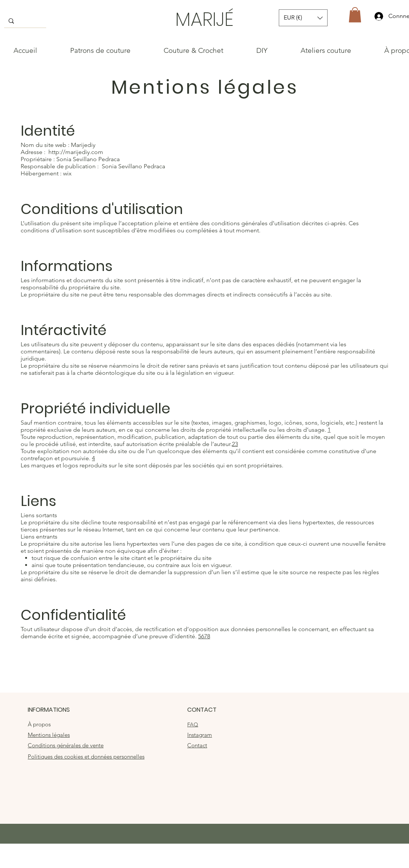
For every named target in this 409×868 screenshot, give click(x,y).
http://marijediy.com (76, 152)
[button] (303, 18)
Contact (197, 745)
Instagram (200, 735)
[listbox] (303, 18)
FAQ (193, 724)
